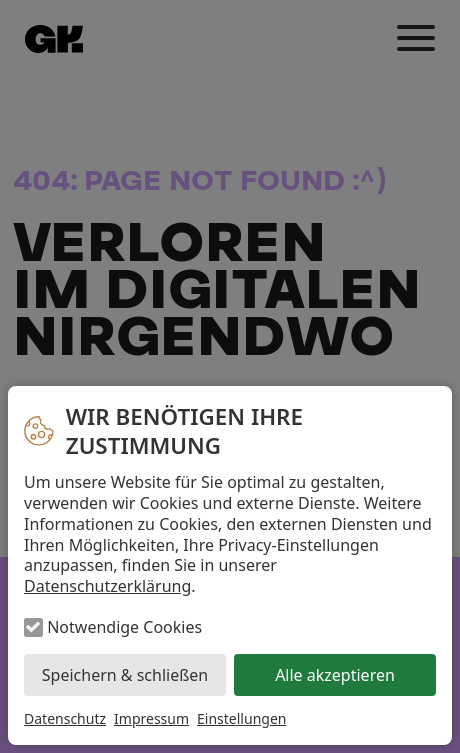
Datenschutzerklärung (107, 586)
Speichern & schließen (125, 675)
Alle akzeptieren (335, 675)
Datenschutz (65, 718)
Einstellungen (241, 719)
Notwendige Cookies (124, 627)
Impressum (151, 718)
